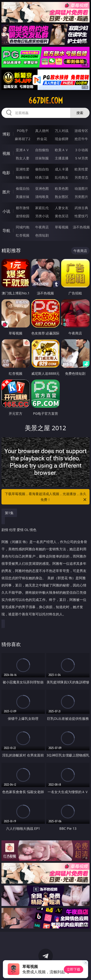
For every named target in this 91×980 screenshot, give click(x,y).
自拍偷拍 (42, 150)
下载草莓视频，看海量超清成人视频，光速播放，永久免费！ (46, 497)
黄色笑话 (62, 216)
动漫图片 (81, 188)
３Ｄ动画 (81, 150)
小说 (6, 211)
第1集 (9, 513)
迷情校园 (23, 216)
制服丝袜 (23, 177)
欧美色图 (62, 188)
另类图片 (81, 197)
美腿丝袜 (23, 197)
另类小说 (42, 216)
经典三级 (42, 177)
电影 (6, 173)
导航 (6, 231)
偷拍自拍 (42, 169)
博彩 (6, 134)
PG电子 (22, 131)
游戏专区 (81, 131)
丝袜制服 (42, 158)
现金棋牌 (62, 139)
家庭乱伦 (42, 208)
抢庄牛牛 (81, 139)
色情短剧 (42, 235)
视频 (6, 153)
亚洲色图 (42, 188)
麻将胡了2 (23, 139)
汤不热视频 (81, 227)
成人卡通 (62, 169)
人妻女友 (62, 208)
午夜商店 (42, 227)
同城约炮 (23, 227)
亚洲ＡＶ (23, 150)
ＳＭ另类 (81, 158)
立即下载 (74, 969)
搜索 (80, 113)
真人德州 (42, 131)
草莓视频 (62, 227)
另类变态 (81, 177)
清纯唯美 (42, 197)
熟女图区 (62, 197)
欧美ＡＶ (62, 150)
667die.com (46, 101)
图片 (6, 192)
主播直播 (62, 158)
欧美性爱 (81, 169)
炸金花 (42, 139)
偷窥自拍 (23, 188)
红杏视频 (23, 235)
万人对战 (62, 131)
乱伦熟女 (62, 177)
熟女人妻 (23, 158)
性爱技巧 (81, 216)
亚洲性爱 (23, 169)
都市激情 (23, 208)
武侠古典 (81, 208)
